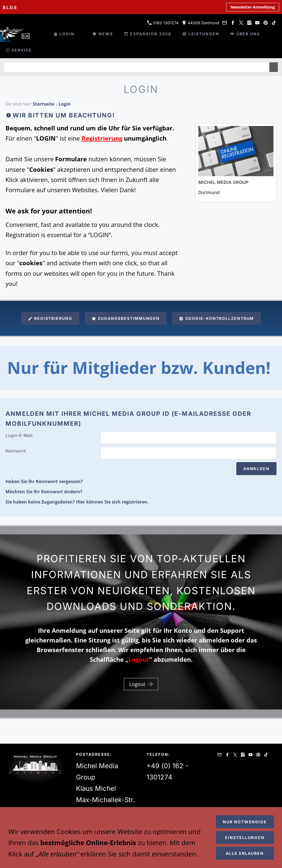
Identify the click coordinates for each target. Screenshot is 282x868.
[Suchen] (137, 67)
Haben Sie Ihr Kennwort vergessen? (44, 481)
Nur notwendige (245, 822)
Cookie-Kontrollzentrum (216, 318)
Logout (141, 684)
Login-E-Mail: (20, 435)
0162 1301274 (163, 23)
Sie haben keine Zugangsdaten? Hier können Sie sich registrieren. (77, 502)
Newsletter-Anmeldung (253, 7)
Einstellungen (245, 838)
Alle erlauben (245, 853)
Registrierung (50, 318)
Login (65, 104)
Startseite (44, 104)
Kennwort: (16, 451)
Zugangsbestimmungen (126, 318)
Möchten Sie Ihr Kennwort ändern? (44, 492)
